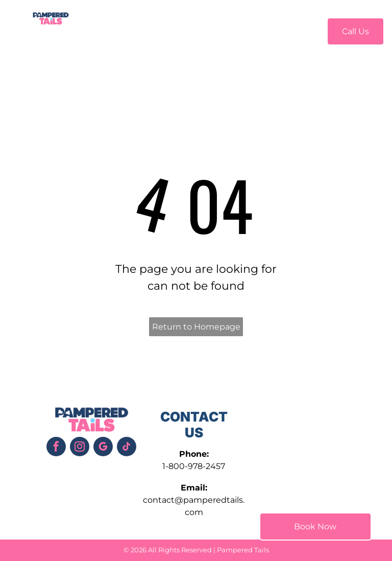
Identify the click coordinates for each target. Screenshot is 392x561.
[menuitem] (112, 30)
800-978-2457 (197, 466)
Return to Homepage (196, 327)
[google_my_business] (103, 448)
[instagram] (80, 448)
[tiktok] (127, 448)
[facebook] (56, 448)
